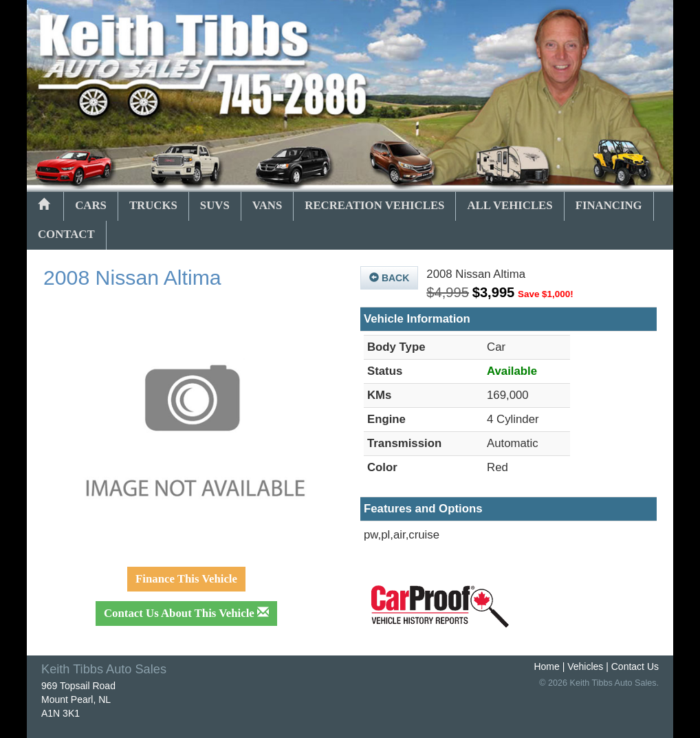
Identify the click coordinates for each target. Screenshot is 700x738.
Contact (66, 234)
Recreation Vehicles (374, 205)
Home (546, 666)
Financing (609, 205)
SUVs (215, 205)
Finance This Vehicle (186, 579)
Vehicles (585, 666)
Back (389, 278)
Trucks (153, 205)
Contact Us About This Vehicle (186, 613)
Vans (267, 205)
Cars (91, 205)
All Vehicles (510, 205)
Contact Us (635, 666)
